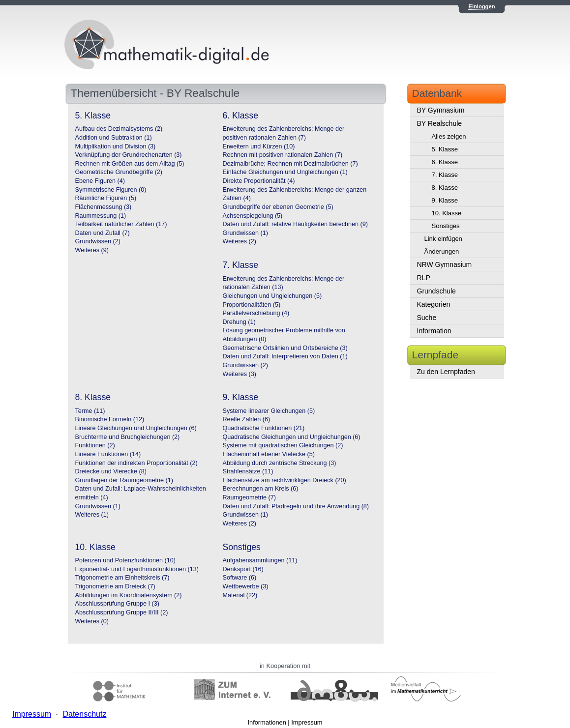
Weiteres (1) (92, 515)
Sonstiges (446, 226)
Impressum (307, 722)
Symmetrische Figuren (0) (111, 190)
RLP (424, 278)
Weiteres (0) (92, 621)
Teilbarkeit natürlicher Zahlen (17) (121, 224)
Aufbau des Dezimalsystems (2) (119, 129)
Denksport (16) (243, 569)
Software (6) (240, 578)
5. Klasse (445, 149)
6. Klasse (445, 162)
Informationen (267, 722)
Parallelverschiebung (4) (256, 313)
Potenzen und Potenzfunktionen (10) (125, 560)
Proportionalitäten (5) (252, 305)
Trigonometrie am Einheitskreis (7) (122, 578)
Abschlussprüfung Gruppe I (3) (118, 604)
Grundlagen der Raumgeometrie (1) (124, 480)
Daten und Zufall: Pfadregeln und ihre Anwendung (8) (296, 506)
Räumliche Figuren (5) (106, 198)
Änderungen (442, 251)
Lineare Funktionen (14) (108, 454)
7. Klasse (445, 175)
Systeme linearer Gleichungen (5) (269, 411)
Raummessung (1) (101, 216)
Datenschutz (84, 714)
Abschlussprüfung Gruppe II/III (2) (122, 612)
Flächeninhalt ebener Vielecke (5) (269, 454)
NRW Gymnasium (445, 264)
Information (434, 331)
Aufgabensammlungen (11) (260, 560)
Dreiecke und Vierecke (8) (111, 471)
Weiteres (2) (240, 241)
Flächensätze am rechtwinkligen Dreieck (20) (285, 480)
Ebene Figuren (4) (100, 181)
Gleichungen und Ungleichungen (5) (272, 296)
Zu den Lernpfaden (446, 372)
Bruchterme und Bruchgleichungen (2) (128, 437)
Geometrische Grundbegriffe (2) (119, 172)
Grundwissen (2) (98, 241)
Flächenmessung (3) (104, 207)
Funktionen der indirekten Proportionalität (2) (136, 463)
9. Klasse (445, 200)
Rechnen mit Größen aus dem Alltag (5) (130, 164)
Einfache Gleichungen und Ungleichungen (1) (285, 172)
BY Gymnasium (441, 110)
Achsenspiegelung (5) (253, 216)
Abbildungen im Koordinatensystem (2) (129, 595)
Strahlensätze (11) (248, 471)
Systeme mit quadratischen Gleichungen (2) (283, 445)
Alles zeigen (449, 136)
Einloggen (481, 6)
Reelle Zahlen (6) (247, 419)
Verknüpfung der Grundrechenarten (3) (129, 155)
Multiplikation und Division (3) (116, 146)
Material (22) (240, 595)
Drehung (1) (239, 322)
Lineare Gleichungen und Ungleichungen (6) (136, 428)
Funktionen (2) (95, 445)
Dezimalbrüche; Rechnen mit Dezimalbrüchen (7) (290, 164)
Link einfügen (443, 239)
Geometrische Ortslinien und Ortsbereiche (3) (285, 348)
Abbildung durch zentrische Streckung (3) (280, 463)
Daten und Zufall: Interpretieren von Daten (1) (285, 356)
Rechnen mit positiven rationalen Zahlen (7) (283, 155)
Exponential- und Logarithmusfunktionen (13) (137, 569)
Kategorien (434, 304)
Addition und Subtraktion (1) (114, 138)
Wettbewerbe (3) (246, 586)
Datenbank (437, 93)
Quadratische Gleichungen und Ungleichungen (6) (292, 437)
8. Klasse (445, 188)
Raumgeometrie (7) (250, 497)
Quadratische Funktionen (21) (264, 428)
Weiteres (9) (92, 250)
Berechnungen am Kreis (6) (261, 489)
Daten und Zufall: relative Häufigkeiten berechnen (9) (295, 224)
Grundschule (436, 291)
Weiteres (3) (240, 374)
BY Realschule (440, 123)
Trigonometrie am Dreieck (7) (115, 586)
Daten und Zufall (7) (103, 233)
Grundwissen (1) (245, 233)
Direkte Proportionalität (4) (259, 181)
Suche (427, 318)
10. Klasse (447, 213)
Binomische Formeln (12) (110, 419)
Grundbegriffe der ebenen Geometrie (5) (278, 207)
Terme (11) (90, 411)
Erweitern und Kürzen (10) (259, 146)
